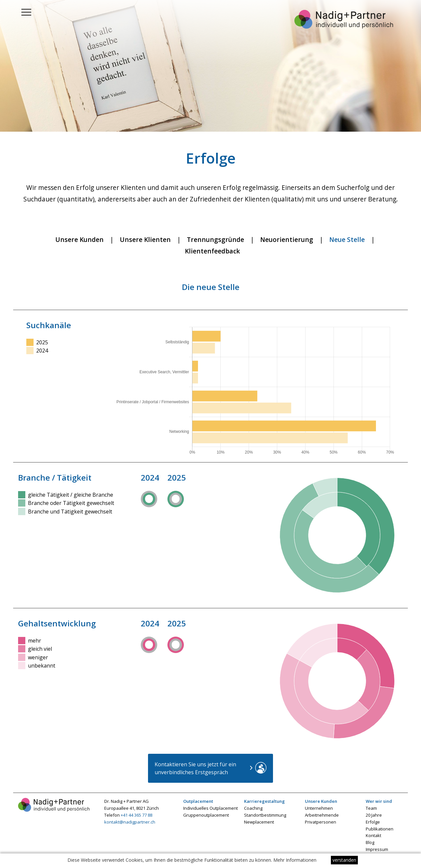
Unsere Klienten (145, 239)
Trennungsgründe (215, 239)
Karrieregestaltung (264, 801)
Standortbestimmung (265, 815)
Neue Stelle (347, 239)
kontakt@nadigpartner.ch (130, 822)
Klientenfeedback (212, 251)
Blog (370, 842)
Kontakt (373, 835)
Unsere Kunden (79, 239)
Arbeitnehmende (322, 815)
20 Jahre (374, 815)
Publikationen (380, 829)
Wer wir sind (379, 801)
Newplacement (259, 822)
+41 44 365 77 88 (136, 815)
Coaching (253, 808)
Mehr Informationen (295, 860)
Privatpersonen (321, 822)
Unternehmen (319, 808)
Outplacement (198, 801)
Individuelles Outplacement (210, 808)
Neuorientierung (287, 239)
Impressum (377, 849)
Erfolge (373, 822)
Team (371, 808)
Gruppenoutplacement (206, 815)
